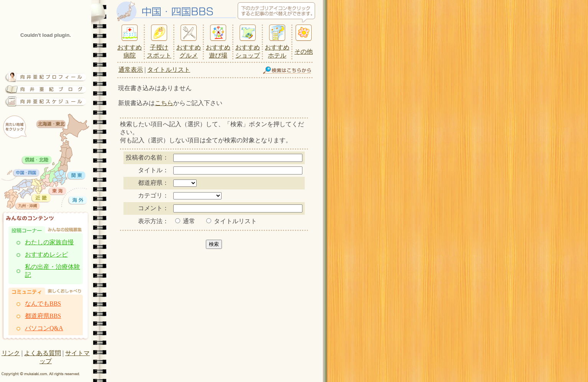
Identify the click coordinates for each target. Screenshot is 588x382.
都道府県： (153, 183)
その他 (304, 52)
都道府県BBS (43, 316)
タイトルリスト (169, 70)
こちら (164, 103)
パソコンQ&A (44, 328)
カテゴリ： (153, 195)
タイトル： (153, 170)
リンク (11, 353)
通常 (185, 221)
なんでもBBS (43, 304)
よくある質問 (43, 353)
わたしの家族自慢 (49, 242)
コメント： (153, 208)
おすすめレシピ (46, 254)
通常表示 (131, 70)
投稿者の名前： (147, 157)
